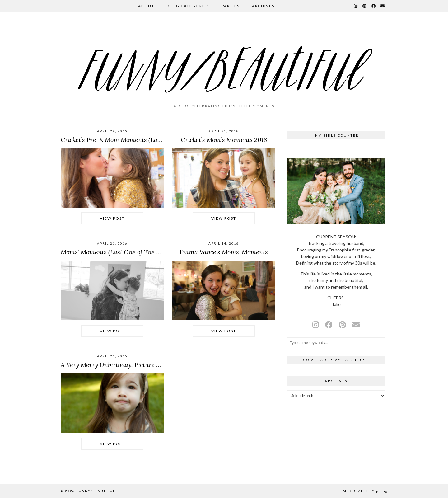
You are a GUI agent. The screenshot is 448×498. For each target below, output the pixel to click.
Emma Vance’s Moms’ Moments (224, 252)
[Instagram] (356, 6)
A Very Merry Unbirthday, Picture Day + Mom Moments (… (142, 365)
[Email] (383, 6)
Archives (263, 6)
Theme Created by (361, 491)
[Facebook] (374, 6)
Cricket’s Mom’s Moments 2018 (224, 140)
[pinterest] (342, 324)
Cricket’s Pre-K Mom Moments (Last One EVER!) (128, 140)
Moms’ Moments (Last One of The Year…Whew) (127, 252)
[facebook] (329, 324)
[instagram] (316, 324)
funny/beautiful (96, 491)
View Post (112, 218)
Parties (231, 6)
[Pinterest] (365, 6)
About (146, 6)
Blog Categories (188, 6)
